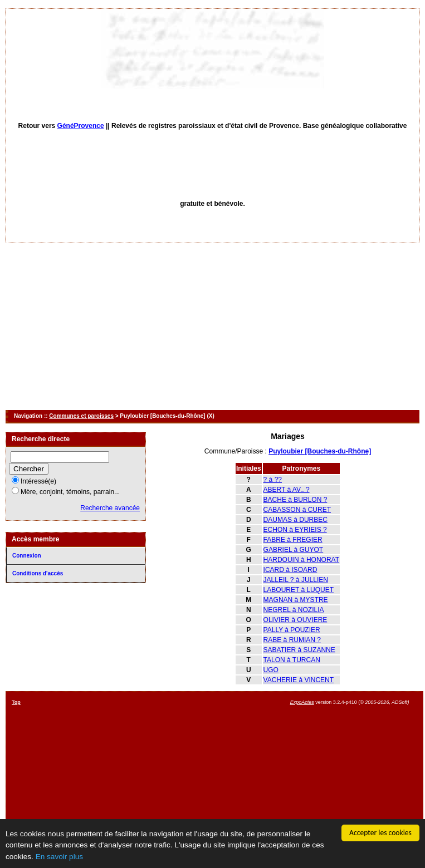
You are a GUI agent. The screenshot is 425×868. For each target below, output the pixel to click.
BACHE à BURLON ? (295, 500)
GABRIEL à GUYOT (294, 550)
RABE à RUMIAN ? (292, 640)
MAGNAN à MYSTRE (296, 600)
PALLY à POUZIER (292, 630)
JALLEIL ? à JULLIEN (296, 580)
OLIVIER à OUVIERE (295, 620)
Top (16, 702)
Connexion (27, 556)
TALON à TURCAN (292, 660)
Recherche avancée (110, 508)
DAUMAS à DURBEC (295, 520)
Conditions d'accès (38, 573)
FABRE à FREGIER (293, 540)
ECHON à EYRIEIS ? (295, 530)
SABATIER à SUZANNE (299, 650)
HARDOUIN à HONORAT (301, 560)
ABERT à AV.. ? (287, 490)
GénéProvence (81, 126)
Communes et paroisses (81, 416)
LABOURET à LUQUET (299, 590)
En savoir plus (59, 857)
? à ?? (273, 480)
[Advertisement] (213, 327)
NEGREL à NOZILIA (294, 610)
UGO (271, 670)
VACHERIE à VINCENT (299, 680)
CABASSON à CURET (297, 510)
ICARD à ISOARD (290, 570)
